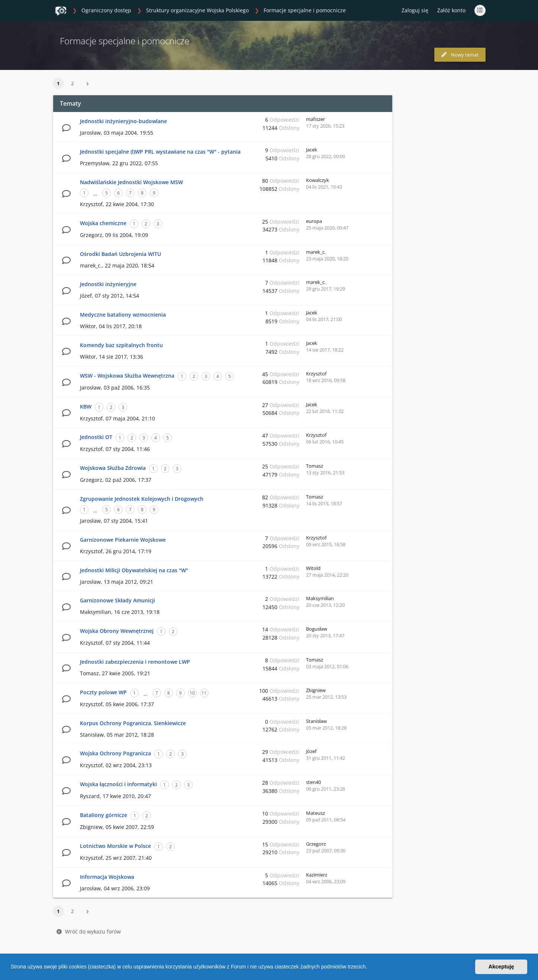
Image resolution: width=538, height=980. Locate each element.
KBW (86, 406)
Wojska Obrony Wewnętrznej (117, 631)
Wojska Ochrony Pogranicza (115, 753)
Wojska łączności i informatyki (118, 784)
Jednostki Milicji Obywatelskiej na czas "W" (134, 570)
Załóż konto (451, 10)
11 (204, 693)
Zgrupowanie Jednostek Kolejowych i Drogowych (142, 499)
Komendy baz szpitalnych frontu (121, 345)
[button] (370, 968)
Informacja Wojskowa (107, 877)
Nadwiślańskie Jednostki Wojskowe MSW (131, 182)
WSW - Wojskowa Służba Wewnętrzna (127, 376)
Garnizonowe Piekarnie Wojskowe (123, 540)
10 (192, 693)
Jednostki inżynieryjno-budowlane (123, 121)
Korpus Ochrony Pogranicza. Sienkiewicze (133, 723)
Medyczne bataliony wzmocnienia (123, 315)
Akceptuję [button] (501, 967)
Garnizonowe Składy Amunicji (117, 600)
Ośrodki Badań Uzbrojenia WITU (120, 254)
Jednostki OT (96, 437)
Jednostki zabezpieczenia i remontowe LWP (135, 662)
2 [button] (72, 83)
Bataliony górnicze (104, 815)
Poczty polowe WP (103, 692)
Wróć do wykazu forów (89, 931)
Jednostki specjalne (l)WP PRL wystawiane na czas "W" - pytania (160, 152)
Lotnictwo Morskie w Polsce (115, 846)
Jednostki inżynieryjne (108, 284)
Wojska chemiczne (103, 223)
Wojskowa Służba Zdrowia (113, 468)
